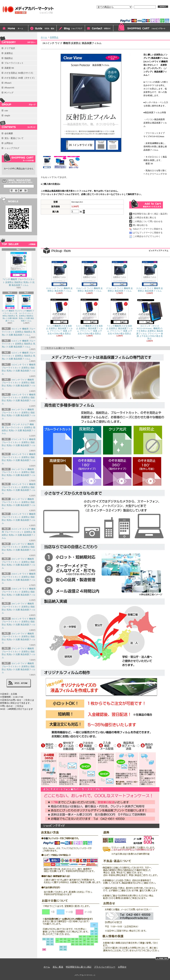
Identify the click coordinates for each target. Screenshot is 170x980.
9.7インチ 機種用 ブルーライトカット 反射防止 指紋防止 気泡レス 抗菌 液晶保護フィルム (26, 308)
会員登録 (144, 15)
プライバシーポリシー (105, 967)
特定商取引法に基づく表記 (79, 967)
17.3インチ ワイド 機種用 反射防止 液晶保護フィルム (120, 276)
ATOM (24, 683)
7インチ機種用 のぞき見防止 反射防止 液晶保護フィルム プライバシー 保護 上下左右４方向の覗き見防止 (120, 317)
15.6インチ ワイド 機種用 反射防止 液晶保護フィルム (89, 276)
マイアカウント (161, 15)
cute (6, 111)
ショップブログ (71, 29)
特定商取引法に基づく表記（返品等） (151, 214)
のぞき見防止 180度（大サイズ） (20, 78)
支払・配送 (58, 967)
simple (7, 116)
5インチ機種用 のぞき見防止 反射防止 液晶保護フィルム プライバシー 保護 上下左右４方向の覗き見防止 (59, 317)
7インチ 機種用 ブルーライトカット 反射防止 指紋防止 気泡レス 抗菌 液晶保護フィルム (19, 269)
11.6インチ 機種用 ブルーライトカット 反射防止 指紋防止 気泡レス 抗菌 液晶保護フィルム (19, 344)
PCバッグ (9, 93)
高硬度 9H (9, 68)
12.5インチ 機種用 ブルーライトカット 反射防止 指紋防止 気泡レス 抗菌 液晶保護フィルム (19, 356)
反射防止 (9, 53)
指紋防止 (9, 58)
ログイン (130, 15)
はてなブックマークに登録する (148, 233)
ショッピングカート (142, 28)
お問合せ (99, 29)
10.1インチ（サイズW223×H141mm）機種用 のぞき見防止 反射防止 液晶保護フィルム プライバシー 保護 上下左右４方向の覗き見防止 (150, 319)
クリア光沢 (10, 48)
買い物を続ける (140, 225)
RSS (17, 683)
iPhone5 (8, 83)
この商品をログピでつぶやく (147, 236)
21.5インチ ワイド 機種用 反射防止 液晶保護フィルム (150, 276)
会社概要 (9, 133)
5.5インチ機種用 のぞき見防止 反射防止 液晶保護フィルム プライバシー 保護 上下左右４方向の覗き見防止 (89, 317)
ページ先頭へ (162, 958)
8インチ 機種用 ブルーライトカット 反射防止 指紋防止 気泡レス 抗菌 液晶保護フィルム (10, 308)
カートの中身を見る (19, 158)
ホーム (14, 29)
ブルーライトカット (14, 63)
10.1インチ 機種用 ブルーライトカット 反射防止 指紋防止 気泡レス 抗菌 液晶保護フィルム (19, 332)
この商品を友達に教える (144, 218)
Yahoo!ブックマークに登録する (148, 229)
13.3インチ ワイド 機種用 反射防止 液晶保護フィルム (59, 276)
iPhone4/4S (9, 88)
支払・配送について (42, 29)
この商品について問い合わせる (148, 221)
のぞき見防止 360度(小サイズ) (19, 73)
